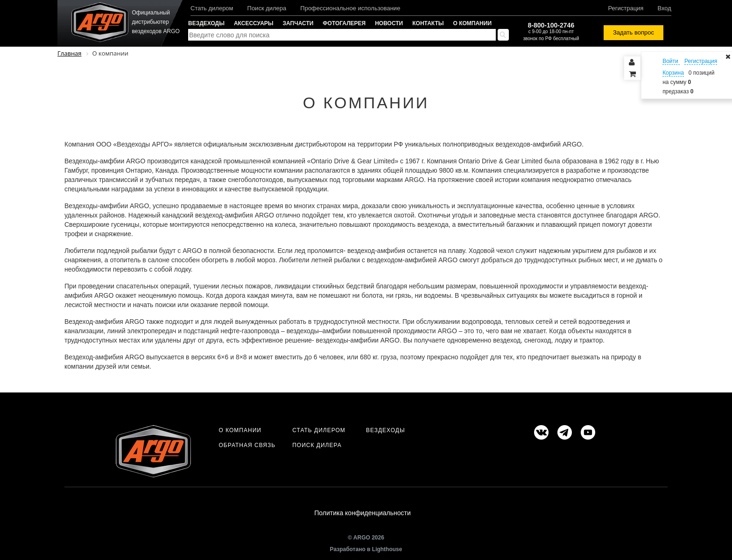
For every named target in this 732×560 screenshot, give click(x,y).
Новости (389, 23)
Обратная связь (247, 445)
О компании (473, 23)
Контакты (428, 23)
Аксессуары (254, 23)
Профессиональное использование (350, 8)
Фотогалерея (344, 23)
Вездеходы (206, 23)
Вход (664, 8)
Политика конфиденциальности (362, 513)
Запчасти (298, 23)
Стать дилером (212, 8)
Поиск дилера (267, 8)
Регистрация (626, 8)
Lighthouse (387, 549)
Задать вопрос (633, 32)
